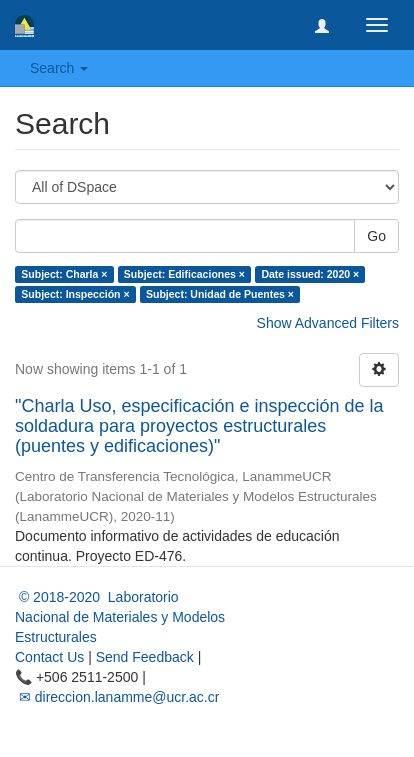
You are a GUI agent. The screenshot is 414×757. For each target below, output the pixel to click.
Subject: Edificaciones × (184, 274)
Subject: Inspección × (75, 294)
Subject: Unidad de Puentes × (220, 294)
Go (376, 236)
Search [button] (59, 68)
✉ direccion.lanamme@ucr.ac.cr (117, 697)
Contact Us (49, 657)
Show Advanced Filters (328, 323)
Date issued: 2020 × (310, 274)
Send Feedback (145, 657)
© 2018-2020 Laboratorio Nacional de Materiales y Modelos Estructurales (120, 617)
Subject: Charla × (64, 274)
